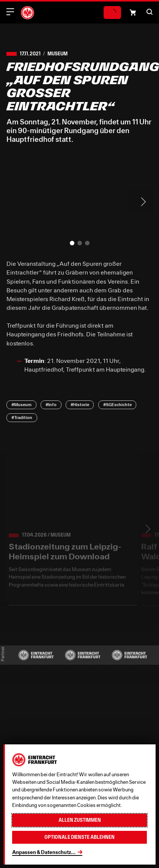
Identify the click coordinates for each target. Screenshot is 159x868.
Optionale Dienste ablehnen (79, 837)
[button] (150, 12)
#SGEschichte (117, 404)
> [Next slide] (140, 202)
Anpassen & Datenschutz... (44, 852)
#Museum (21, 404)
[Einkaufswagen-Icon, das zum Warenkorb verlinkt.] (133, 13)
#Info (51, 404)
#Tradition (22, 417)
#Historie (80, 404)
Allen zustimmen (80, 820)
